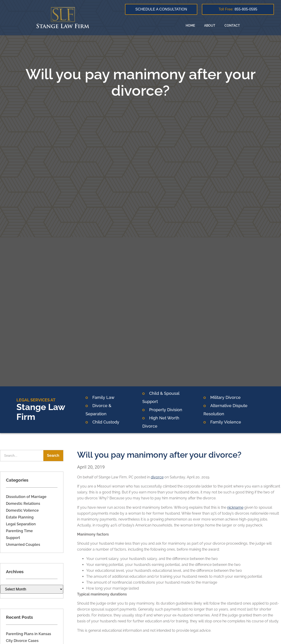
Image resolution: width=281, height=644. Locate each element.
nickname (235, 507)
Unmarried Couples (23, 545)
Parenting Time (19, 531)
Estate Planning (20, 517)
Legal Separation (21, 524)
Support (13, 538)
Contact (232, 26)
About (210, 26)
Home (190, 26)
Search (53, 455)
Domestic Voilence (22, 510)
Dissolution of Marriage (26, 497)
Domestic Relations (23, 504)
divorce (157, 477)
